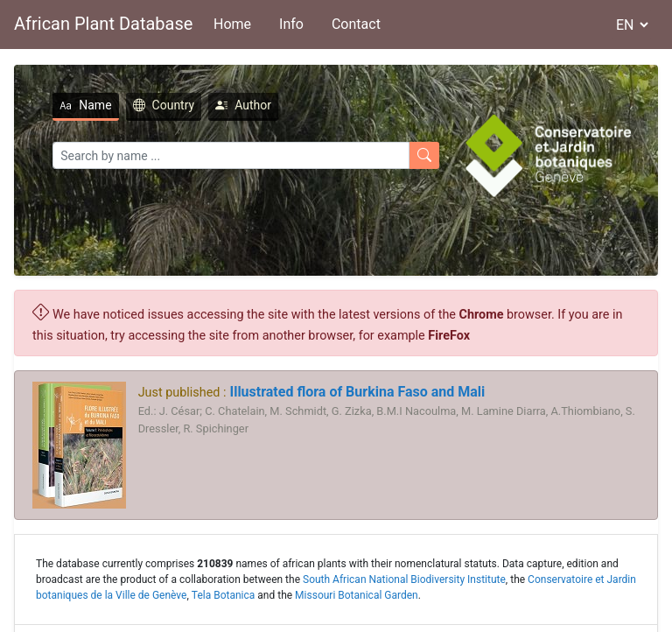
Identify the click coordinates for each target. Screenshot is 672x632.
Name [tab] (85, 105)
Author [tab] (243, 105)
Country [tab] (164, 105)
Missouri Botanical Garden (357, 595)
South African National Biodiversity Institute (404, 579)
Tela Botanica (224, 595)
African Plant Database (103, 24)
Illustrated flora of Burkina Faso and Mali (355, 392)
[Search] (231, 155)
